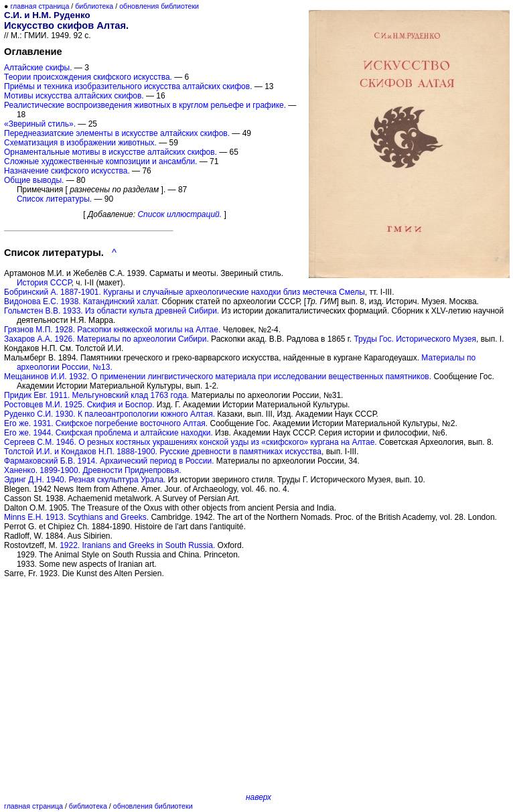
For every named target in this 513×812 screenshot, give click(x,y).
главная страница (40, 6)
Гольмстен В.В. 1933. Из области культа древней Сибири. (112, 311)
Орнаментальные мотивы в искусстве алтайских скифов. (111, 152)
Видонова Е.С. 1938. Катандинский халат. (82, 301)
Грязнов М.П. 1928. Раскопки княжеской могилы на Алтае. (112, 330)
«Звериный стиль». (40, 124)
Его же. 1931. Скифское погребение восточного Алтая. (106, 423)
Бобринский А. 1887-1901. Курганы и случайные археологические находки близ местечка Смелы (185, 292)
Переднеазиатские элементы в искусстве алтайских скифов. (117, 133)
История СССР (44, 283)
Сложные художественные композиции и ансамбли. (100, 161)
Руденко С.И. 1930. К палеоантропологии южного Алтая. (109, 414)
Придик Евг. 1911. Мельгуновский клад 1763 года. (96, 395)
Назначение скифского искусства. (67, 171)
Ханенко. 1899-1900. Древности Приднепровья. (93, 470)
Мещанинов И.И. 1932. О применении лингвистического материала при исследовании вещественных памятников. (218, 377)
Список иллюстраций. (179, 214)
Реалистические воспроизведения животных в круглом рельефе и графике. (145, 105)
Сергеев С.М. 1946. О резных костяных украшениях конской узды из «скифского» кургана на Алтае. (191, 442)
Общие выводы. (34, 180)
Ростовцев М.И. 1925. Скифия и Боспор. (79, 405)
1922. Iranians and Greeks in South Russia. (137, 545)
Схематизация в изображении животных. (80, 143)
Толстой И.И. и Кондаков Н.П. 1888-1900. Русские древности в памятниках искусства (163, 452)
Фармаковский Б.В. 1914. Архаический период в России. (109, 461)
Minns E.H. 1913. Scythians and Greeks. (76, 517)
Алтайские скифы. (38, 68)
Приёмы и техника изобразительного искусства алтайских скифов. (128, 86)
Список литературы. (54, 199)
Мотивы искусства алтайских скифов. (74, 96)
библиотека (94, 6)
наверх (259, 797)
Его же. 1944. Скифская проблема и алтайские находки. (108, 433)
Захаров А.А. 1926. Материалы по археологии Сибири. (106, 339)
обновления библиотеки (159, 6)
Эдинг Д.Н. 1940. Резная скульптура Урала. (85, 480)
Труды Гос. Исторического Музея (415, 339)
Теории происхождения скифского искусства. (88, 77)
